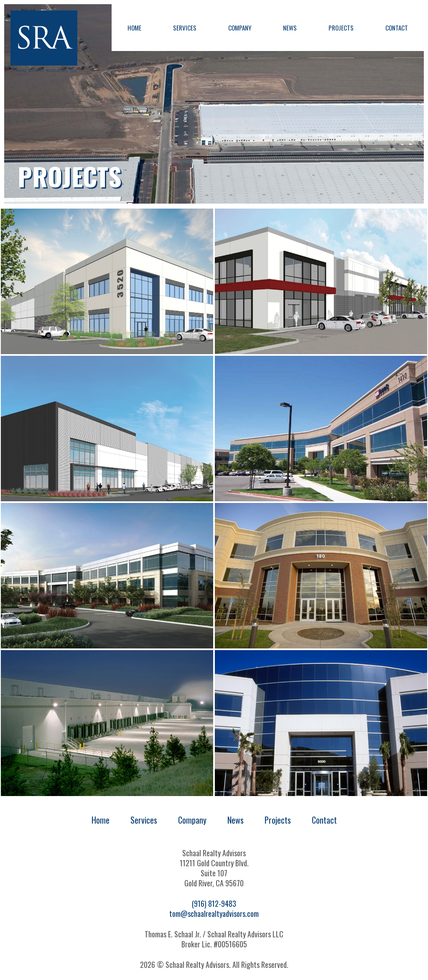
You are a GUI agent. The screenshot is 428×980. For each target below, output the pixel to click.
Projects (341, 28)
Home (134, 28)
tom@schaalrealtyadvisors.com (214, 914)
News (290, 28)
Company (240, 28)
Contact (397, 28)
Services (185, 28)
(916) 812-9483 (214, 903)
